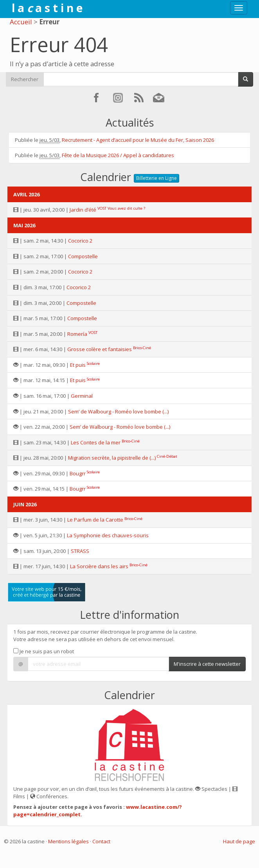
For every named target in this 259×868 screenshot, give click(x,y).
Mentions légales (68, 841)
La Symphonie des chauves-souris (108, 535)
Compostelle (83, 256)
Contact (101, 841)
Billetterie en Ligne (156, 178)
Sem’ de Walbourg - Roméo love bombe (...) (118, 411)
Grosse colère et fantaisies (100, 349)
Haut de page (239, 841)
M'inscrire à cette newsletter (207, 664)
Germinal (82, 396)
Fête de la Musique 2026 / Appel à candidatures (118, 155)
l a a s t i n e (47, 8)
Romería (77, 334)
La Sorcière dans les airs (99, 566)
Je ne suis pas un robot (44, 651)
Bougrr (78, 473)
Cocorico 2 (80, 241)
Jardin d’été (83, 210)
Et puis (78, 365)
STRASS (80, 551)
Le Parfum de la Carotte (95, 520)
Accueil (21, 22)
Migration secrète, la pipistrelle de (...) (112, 458)
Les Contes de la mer (96, 442)
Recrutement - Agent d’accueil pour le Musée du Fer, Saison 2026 (138, 140)
